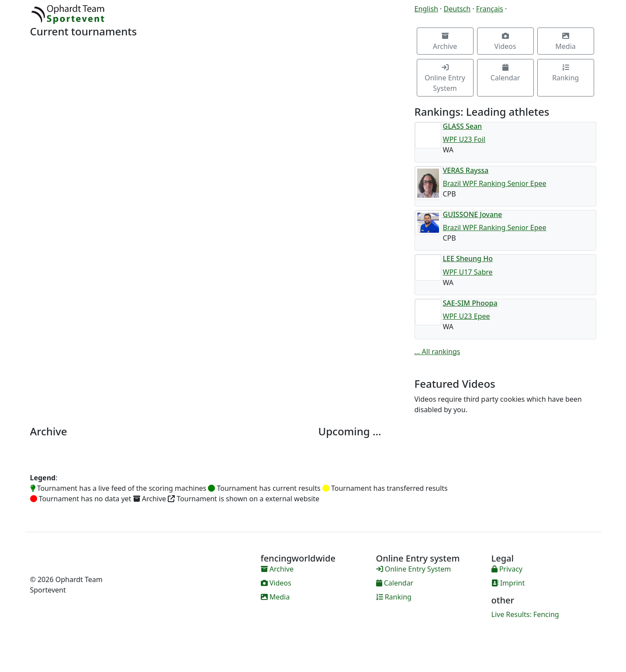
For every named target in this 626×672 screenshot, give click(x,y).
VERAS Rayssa (466, 170)
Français (490, 9)
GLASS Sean (463, 126)
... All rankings (438, 352)
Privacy (507, 569)
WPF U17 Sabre (468, 272)
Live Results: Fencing (525, 614)
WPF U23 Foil (464, 139)
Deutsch (457, 9)
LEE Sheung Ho (468, 258)
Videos (505, 42)
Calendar (505, 73)
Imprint (508, 583)
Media (565, 42)
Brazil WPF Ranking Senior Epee (495, 183)
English (426, 9)
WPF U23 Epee (467, 316)
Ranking (565, 73)
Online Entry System (445, 78)
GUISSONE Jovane (473, 214)
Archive (445, 42)
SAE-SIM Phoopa (470, 303)
